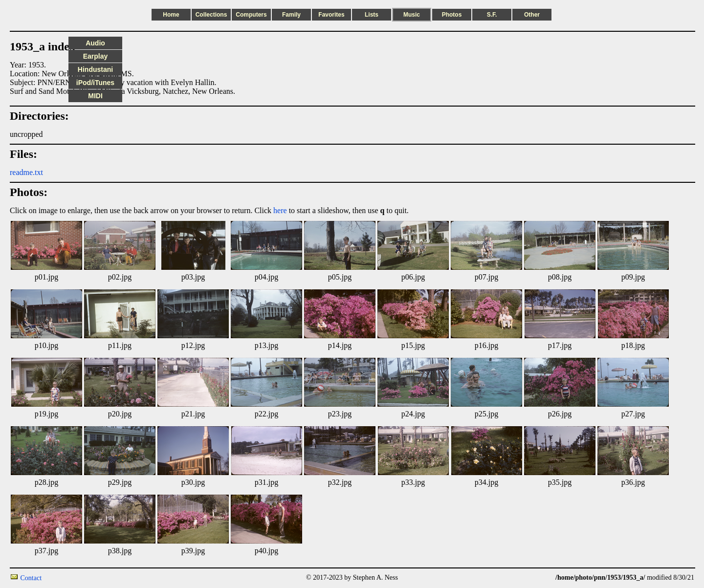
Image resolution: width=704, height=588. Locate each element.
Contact (31, 578)
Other (532, 15)
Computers (251, 15)
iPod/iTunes (95, 83)
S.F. (492, 15)
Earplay (96, 56)
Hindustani (95, 69)
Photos (452, 15)
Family (291, 15)
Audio (95, 43)
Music (412, 15)
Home (171, 15)
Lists (372, 15)
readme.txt (26, 172)
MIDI (95, 96)
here (280, 210)
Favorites (331, 15)
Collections (211, 15)
